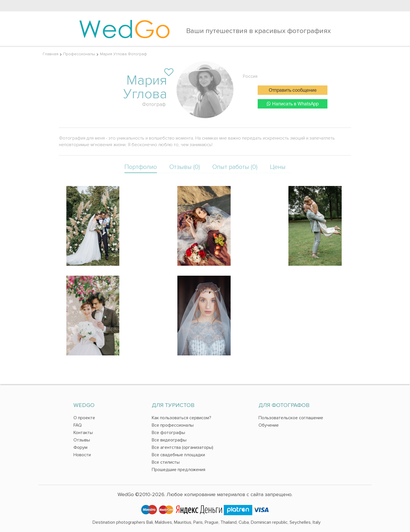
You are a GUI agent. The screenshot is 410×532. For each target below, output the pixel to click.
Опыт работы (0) (235, 167)
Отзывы (82, 440)
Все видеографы (169, 440)
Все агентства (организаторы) (183, 447)
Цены (278, 167)
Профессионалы (79, 54)
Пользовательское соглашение (291, 418)
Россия (250, 76)
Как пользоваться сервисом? (182, 418)
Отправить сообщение (293, 91)
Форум (80, 447)
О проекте (84, 418)
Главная (51, 54)
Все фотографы (168, 433)
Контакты (83, 433)
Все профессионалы (173, 425)
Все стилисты (166, 462)
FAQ (78, 425)
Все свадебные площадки (178, 455)
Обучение (269, 425)
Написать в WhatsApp (293, 104)
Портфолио (141, 167)
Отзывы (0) (185, 167)
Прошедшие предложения (179, 470)
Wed (125, 28)
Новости (82, 455)
